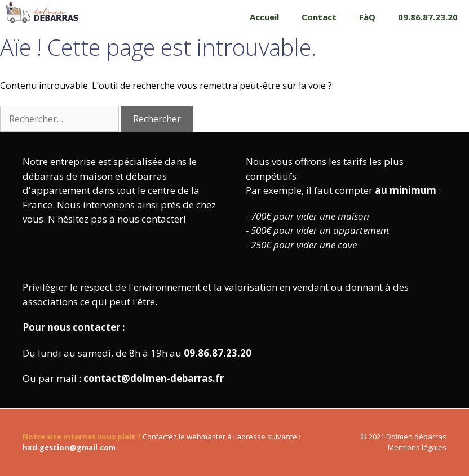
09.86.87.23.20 (428, 17)
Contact (319, 17)
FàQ (367, 17)
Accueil (264, 17)
